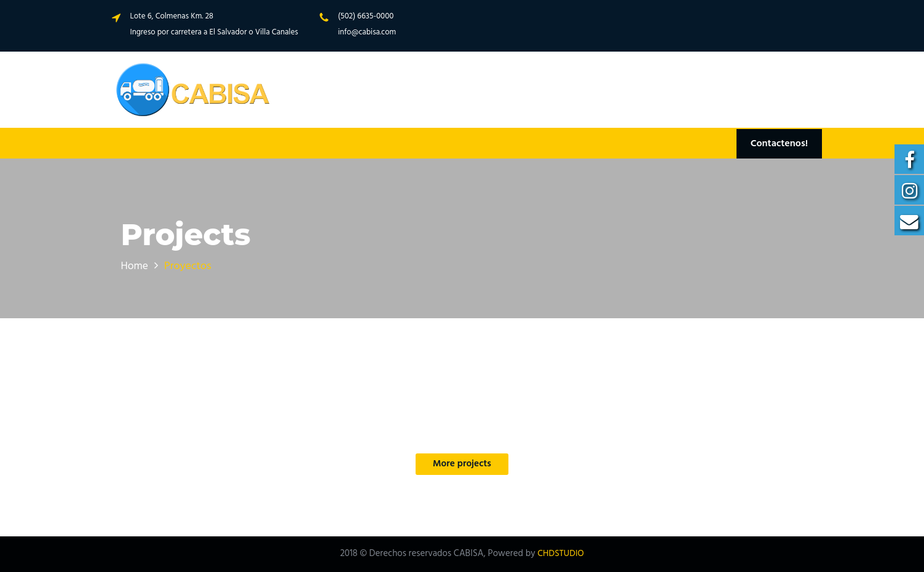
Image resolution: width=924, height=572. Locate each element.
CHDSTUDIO (560, 554)
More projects (462, 464)
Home (135, 266)
